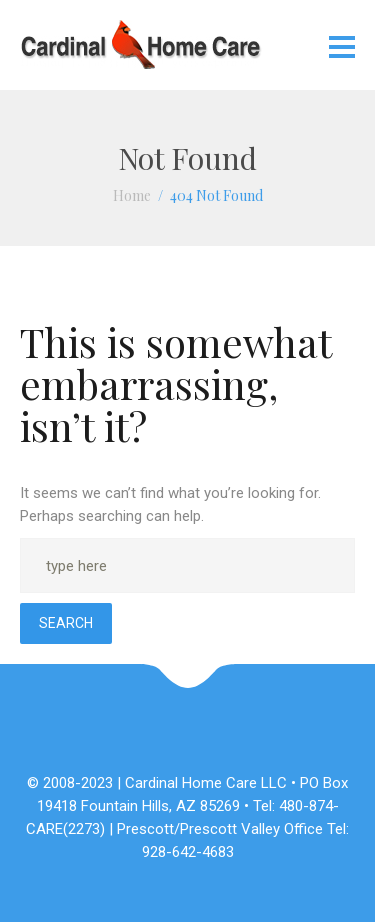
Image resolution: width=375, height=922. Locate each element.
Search (66, 623)
